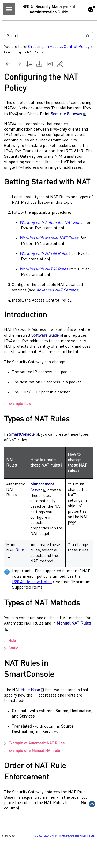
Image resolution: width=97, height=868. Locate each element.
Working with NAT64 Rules (44, 269)
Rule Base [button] (33, 690)
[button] (88, 36)
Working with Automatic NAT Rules (51, 223)
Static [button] (11, 648)
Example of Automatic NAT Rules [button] (34, 744)
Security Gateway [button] (68, 114)
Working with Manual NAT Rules (49, 238)
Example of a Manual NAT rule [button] (32, 751)
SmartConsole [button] (24, 435)
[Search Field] (48, 36)
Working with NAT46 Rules (44, 254)
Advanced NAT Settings (57, 290)
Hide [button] (10, 641)
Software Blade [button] (47, 336)
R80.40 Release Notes (32, 582)
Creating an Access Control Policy (59, 47)
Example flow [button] (18, 404)
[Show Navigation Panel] (9, 9)
